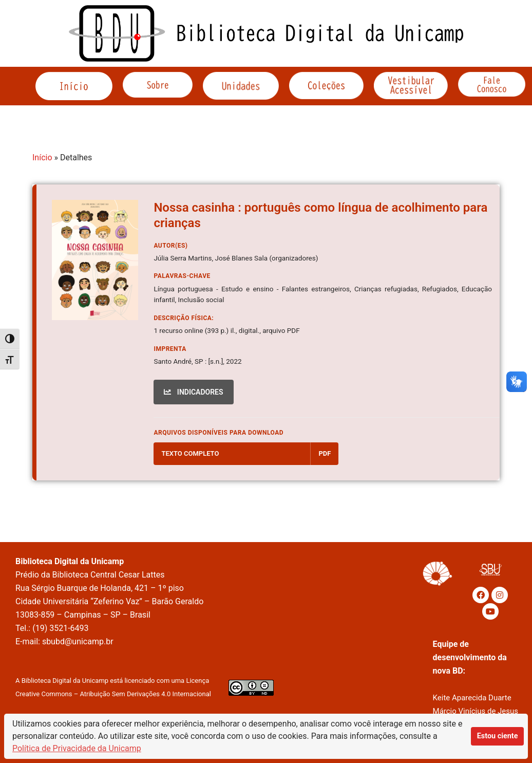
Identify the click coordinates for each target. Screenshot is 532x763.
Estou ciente (498, 736)
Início (42, 157)
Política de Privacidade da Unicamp (77, 748)
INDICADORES (193, 392)
